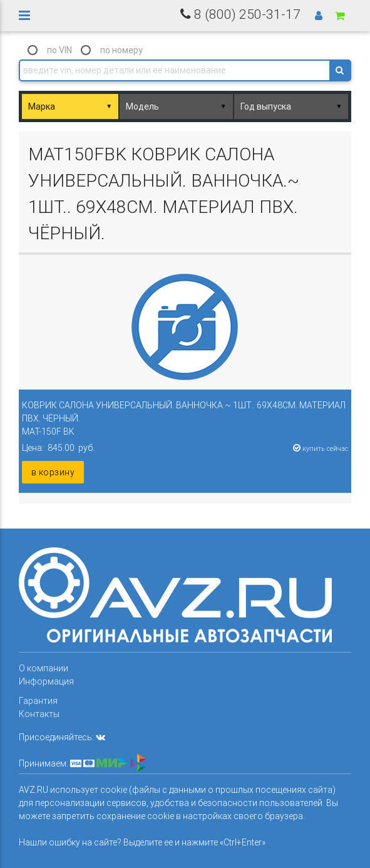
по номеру (121, 50)
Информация (46, 681)
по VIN (59, 50)
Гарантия (38, 701)
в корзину (53, 472)
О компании (44, 668)
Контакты (39, 714)
